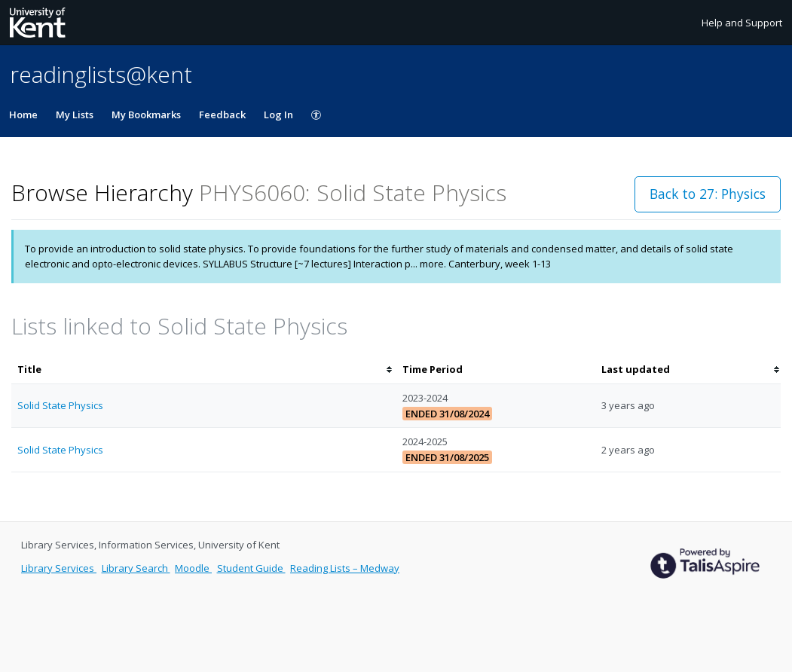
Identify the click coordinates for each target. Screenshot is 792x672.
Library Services (59, 568)
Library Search (136, 568)
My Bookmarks (146, 115)
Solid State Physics (60, 405)
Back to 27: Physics (708, 194)
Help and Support (742, 23)
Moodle (193, 568)
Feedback (222, 115)
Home (23, 115)
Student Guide (251, 568)
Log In (278, 115)
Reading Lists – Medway (345, 568)
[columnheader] (204, 370)
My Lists (75, 115)
